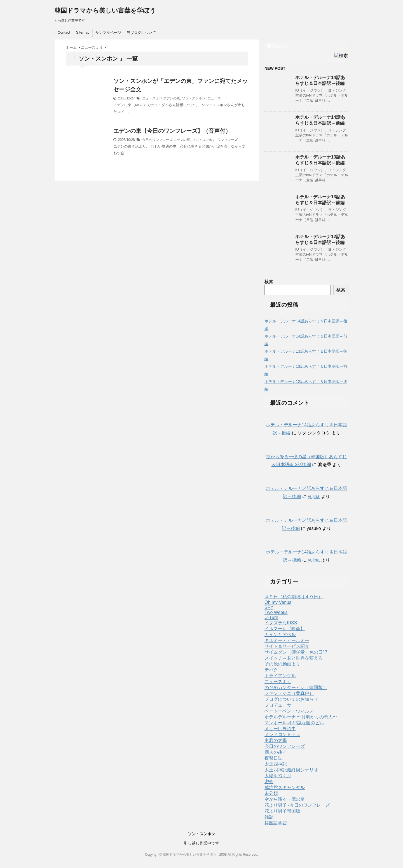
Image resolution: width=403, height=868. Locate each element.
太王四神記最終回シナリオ (291, 770)
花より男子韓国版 (282, 811)
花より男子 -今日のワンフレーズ (297, 805)
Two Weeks (276, 612)
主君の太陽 (276, 740)
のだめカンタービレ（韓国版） (296, 687)
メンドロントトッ (282, 735)
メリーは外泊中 (280, 729)
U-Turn (271, 617)
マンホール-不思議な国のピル (294, 723)
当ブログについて (141, 33)
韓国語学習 (276, 823)
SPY (269, 607)
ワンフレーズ (228, 140)
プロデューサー (280, 705)
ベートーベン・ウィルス (289, 711)
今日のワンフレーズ (157, 140)
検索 (269, 282)
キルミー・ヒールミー (287, 640)
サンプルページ (108, 33)
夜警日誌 (273, 758)
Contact (64, 32)
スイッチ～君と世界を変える (294, 658)
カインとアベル (280, 635)
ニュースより (152, 98)
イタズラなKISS (281, 623)
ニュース (214, 98)
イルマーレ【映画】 (285, 629)
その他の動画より (282, 664)
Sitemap (83, 32)
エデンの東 (172, 98)
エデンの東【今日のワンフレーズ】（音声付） (172, 131)
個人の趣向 (276, 752)
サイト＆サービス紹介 (287, 646)
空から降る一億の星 (285, 799)
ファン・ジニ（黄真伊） (289, 693)
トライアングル (280, 676)
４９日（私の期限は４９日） (294, 597)
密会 (269, 782)
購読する (277, 46)
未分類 (271, 793)
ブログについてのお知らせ (291, 699)
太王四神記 (276, 764)
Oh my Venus (278, 602)
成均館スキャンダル (285, 787)
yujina (314, 496)
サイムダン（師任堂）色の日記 (296, 652)
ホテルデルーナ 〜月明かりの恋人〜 (301, 717)
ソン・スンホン (194, 98)
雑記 (269, 817)
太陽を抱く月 (278, 776)
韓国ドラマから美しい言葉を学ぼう (105, 11)
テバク (271, 670)
